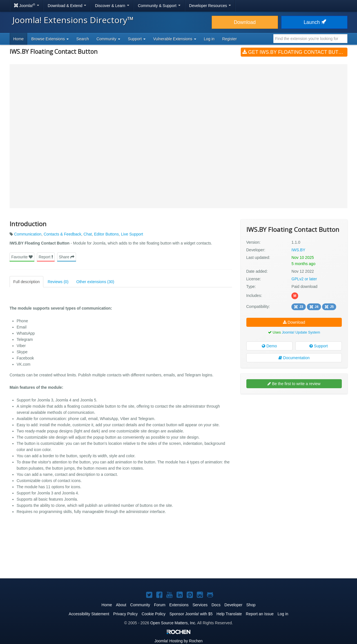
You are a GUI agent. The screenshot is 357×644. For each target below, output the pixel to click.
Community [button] (109, 39)
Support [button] (137, 39)
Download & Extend (67, 6)
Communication (28, 234)
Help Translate (229, 614)
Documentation (294, 358)
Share (67, 257)
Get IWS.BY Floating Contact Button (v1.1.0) (295, 52)
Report (46, 257)
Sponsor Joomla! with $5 (191, 614)
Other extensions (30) (95, 282)
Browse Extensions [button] (50, 39)
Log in (209, 39)
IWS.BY (298, 250)
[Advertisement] (294, 435)
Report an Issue (260, 614)
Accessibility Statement (89, 614)
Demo (269, 346)
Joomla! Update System (301, 332)
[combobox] (310, 39)
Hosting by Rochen (178, 641)
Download (245, 22)
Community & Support (159, 6)
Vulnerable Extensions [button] (175, 39)
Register (229, 39)
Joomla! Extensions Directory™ (73, 20)
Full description (26, 282)
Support (319, 346)
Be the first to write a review (294, 384)
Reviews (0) (58, 282)
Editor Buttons (106, 234)
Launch (314, 22)
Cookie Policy (154, 614)
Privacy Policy (125, 614)
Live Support (132, 234)
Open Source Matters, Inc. (173, 623)
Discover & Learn (112, 6)
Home (18, 39)
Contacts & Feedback (63, 234)
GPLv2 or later (304, 279)
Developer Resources (210, 6)
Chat (88, 234)
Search (82, 39)
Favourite (22, 257)
